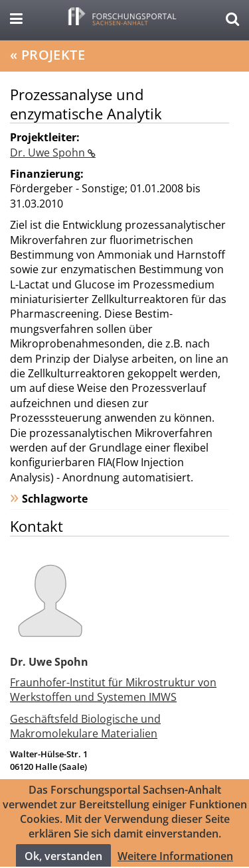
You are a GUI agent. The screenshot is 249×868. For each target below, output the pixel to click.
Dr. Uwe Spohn (49, 153)
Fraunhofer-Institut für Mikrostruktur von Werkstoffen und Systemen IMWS (113, 690)
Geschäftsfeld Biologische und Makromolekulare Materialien (85, 726)
